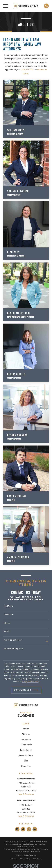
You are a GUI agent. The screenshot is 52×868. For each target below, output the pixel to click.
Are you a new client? (13, 640)
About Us (26, 734)
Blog (26, 761)
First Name (9, 606)
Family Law (26, 739)
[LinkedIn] (35, 829)
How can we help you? (14, 648)
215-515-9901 (26, 716)
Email (7, 632)
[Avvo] (23, 829)
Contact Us (26, 766)
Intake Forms (26, 750)
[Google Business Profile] (17, 829)
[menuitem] (14, 859)
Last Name (9, 614)
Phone (7, 623)
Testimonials (26, 745)
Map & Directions (26, 794)
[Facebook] (29, 829)
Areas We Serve (26, 755)
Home (26, 729)
